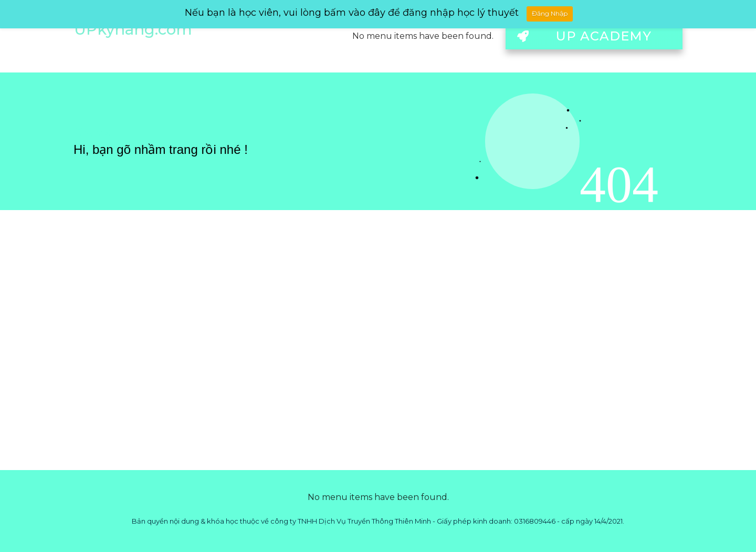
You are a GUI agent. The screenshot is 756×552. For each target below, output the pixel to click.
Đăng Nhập (550, 13)
